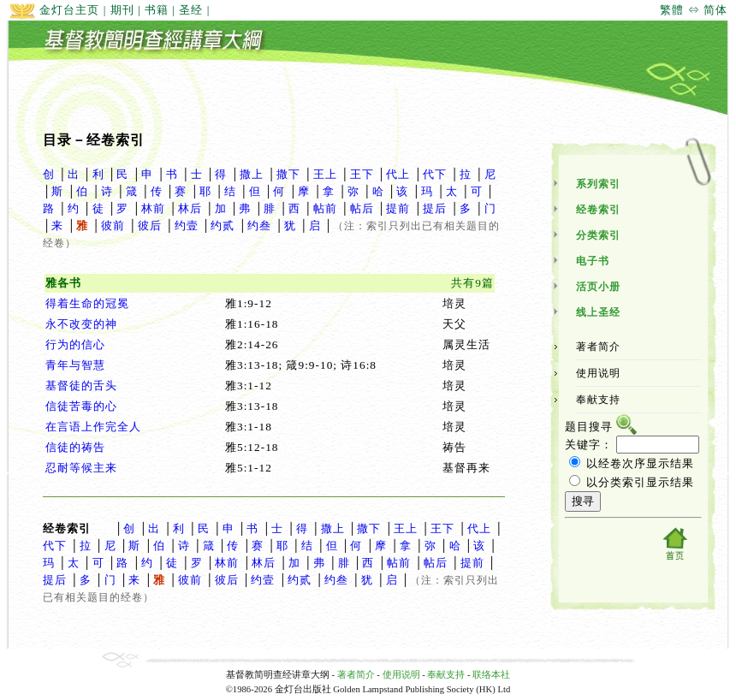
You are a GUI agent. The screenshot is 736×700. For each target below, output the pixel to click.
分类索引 (598, 235)
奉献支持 (598, 400)
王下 (362, 174)
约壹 (187, 225)
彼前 (113, 225)
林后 (190, 208)
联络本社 (491, 675)
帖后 (362, 208)
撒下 (288, 174)
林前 (153, 208)
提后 (435, 208)
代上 (398, 174)
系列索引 (598, 184)
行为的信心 (75, 344)
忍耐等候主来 (81, 468)
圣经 (191, 10)
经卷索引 (598, 210)
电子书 (593, 261)
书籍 (157, 10)
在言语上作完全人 (93, 427)
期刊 (122, 10)
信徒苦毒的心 (81, 406)
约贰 (223, 225)
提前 (398, 208)
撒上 (252, 174)
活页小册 (598, 287)
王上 (325, 174)
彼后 (150, 225)
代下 (435, 174)
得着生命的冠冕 (87, 303)
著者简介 (598, 347)
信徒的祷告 (75, 447)
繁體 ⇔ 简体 (694, 10)
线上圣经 (598, 312)
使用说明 (598, 373)
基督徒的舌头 (81, 386)
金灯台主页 (54, 10)
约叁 (259, 225)
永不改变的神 (81, 324)
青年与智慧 (75, 365)
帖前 (325, 208)
